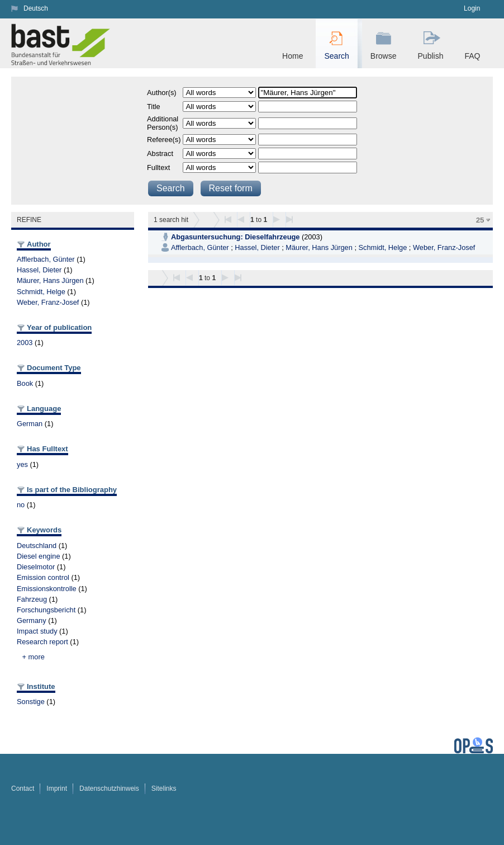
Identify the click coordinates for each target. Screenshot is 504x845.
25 (480, 220)
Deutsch (36, 8)
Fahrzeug (32, 599)
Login (472, 8)
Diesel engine (39, 556)
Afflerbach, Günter (46, 259)
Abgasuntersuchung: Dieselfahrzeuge (235, 237)
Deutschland (37, 546)
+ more (34, 657)
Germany (32, 620)
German (30, 424)
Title (154, 107)
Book (25, 383)
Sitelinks (164, 789)
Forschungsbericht (46, 610)
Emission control (43, 577)
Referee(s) (164, 140)
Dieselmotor (36, 567)
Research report (42, 642)
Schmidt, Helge (41, 292)
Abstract (160, 154)
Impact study (37, 631)
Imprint (57, 789)
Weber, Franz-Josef (48, 302)
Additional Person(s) (163, 123)
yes (22, 464)
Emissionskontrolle (47, 589)
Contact (23, 789)
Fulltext (158, 167)
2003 (25, 343)
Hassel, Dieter (39, 270)
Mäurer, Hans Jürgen (50, 280)
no (21, 505)
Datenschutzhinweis (109, 789)
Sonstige (31, 702)
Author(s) (162, 93)
